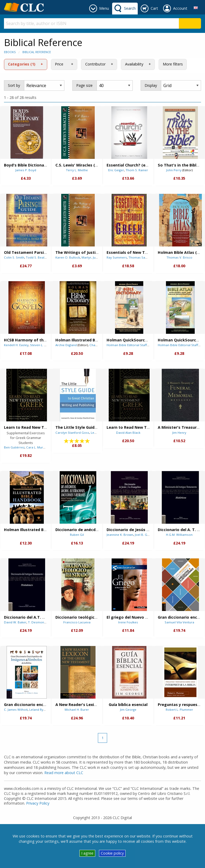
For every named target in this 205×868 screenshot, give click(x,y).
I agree (87, 853)
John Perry (174, 170)
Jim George (128, 710)
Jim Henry (179, 433)
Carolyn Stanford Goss (72, 433)
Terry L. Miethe (77, 170)
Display (151, 85)
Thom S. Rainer (137, 170)
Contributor (95, 64)
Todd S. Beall (35, 257)
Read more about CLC (64, 773)
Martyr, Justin (91, 257)
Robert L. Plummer (179, 710)
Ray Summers (117, 257)
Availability (134, 64)
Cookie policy (112, 853)
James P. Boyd (26, 170)
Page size (84, 85)
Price (59, 64)
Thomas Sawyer (140, 257)
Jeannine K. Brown (120, 535)
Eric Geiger (116, 170)
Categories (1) (22, 64)
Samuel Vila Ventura (179, 622)
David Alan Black (128, 433)
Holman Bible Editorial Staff (127, 345)
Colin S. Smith (14, 257)
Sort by (14, 85)
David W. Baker (15, 622)
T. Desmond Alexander (45, 622)
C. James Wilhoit (16, 710)
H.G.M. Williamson (179, 535)
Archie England (66, 345)
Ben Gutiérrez (14, 447)
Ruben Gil (77, 535)
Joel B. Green (144, 535)
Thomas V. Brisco (179, 257)
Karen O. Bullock (68, 257)
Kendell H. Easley (16, 345)
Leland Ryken (39, 710)
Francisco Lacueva (77, 622)
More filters (173, 64)
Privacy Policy (38, 803)
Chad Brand (98, 345)
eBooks (10, 52)
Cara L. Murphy (37, 447)
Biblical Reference (37, 52)
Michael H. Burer (77, 710)
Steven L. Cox (40, 345)
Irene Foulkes (128, 622)
